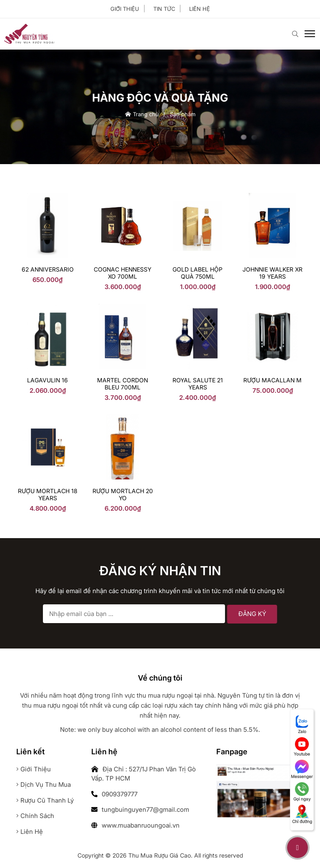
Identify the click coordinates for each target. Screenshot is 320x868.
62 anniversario (48, 269)
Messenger (302, 769)
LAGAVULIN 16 (47, 380)
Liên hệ (200, 9)
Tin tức (164, 9)
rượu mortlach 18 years (48, 494)
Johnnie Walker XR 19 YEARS (272, 273)
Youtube (302, 747)
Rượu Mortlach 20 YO (123, 494)
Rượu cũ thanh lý (45, 800)
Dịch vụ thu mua (44, 784)
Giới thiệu (125, 9)
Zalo (302, 724)
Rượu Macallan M (272, 380)
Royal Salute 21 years (198, 384)
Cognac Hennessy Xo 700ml (122, 273)
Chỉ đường (302, 814)
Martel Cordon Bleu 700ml (122, 384)
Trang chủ (142, 114)
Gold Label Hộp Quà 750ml (197, 273)
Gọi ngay (302, 792)
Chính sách (35, 816)
